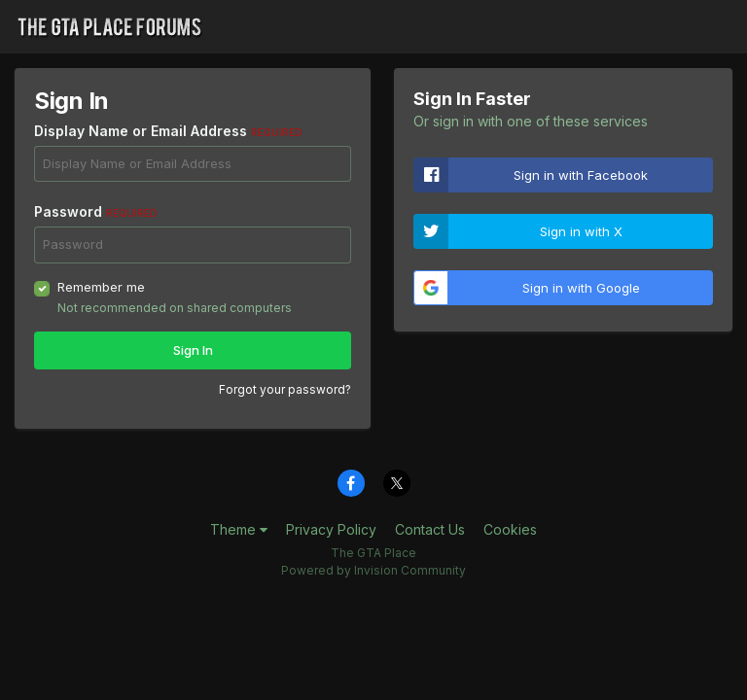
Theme (239, 529)
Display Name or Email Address (168, 131)
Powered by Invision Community (373, 570)
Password (96, 211)
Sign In (193, 350)
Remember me (101, 287)
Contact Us (430, 529)
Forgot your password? (285, 389)
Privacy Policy (331, 529)
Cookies (510, 529)
